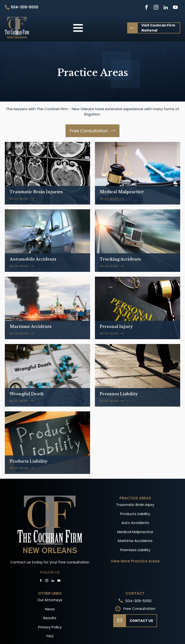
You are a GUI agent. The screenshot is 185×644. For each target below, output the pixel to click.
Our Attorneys (50, 600)
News (50, 609)
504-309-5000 (138, 601)
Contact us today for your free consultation (50, 562)
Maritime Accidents (135, 541)
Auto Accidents (135, 523)
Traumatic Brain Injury (135, 505)
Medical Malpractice (135, 532)
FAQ (50, 636)
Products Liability (135, 514)
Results (50, 618)
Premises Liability (135, 550)
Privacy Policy (50, 627)
